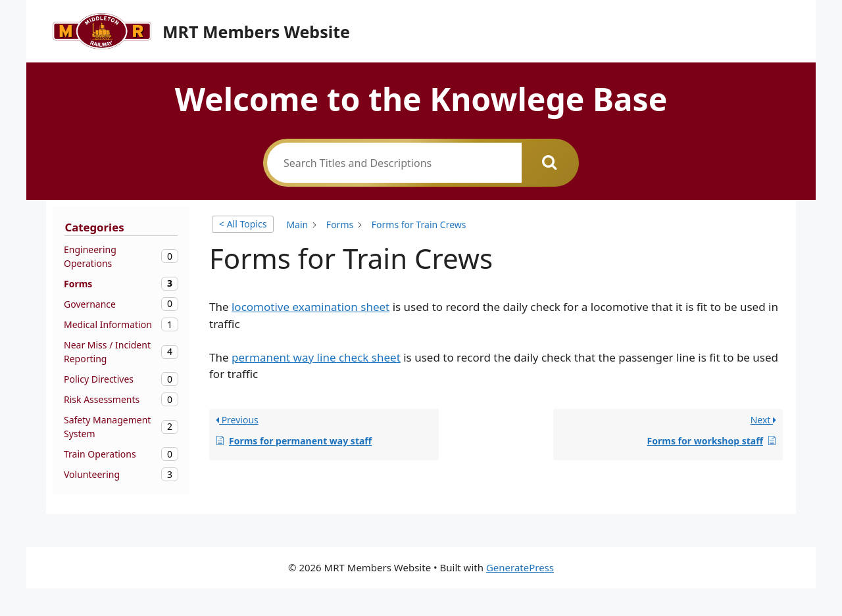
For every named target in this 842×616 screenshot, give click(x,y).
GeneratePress (520, 567)
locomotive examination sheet (310, 307)
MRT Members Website (256, 32)
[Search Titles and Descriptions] (394, 163)
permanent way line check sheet (316, 357)
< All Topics (243, 224)
